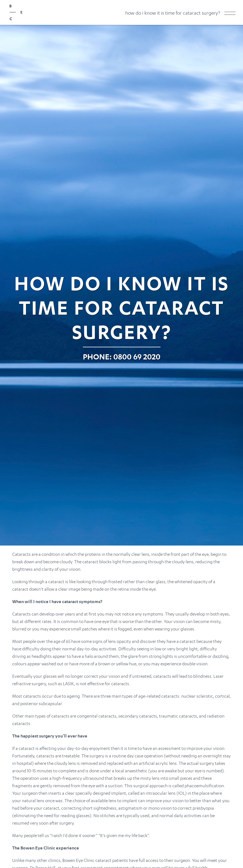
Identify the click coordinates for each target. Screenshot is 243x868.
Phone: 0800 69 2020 (122, 357)
